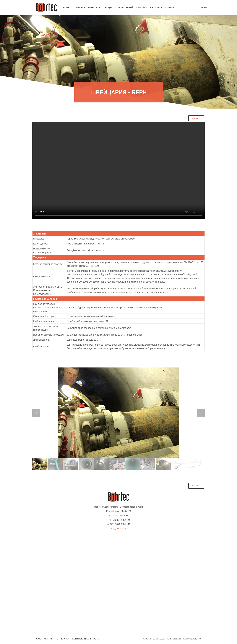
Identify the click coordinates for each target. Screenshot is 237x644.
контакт (170, 7)
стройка (142, 7)
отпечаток (63, 639)
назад (196, 118)
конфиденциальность (86, 639)
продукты (94, 7)
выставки (156, 7)
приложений (126, 7)
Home (66, 7)
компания (79, 7)
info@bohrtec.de (118, 528)
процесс (109, 7)
